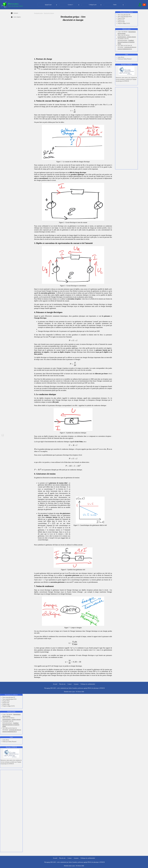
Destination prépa (38, 13)
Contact (70, 684)
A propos (76, 684)
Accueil (55, 684)
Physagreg (13, 4)
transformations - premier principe (127, 37)
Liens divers (121, 57)
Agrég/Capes (48, 5)
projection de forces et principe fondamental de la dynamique (127, 49)
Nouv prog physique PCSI (125, 17)
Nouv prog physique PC (124, 15)
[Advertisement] (126, 99)
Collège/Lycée (93, 5)
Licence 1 (70, 5)
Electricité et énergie (49, 13)
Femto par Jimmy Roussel (125, 59)
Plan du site (62, 684)
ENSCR (102, 688)
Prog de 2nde (121, 22)
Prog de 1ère (121, 20)
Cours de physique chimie (15, 6)
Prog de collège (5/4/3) (124, 23)
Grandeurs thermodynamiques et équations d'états (126, 42)
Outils (115, 5)
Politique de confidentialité (88, 684)
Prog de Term (121, 18)
